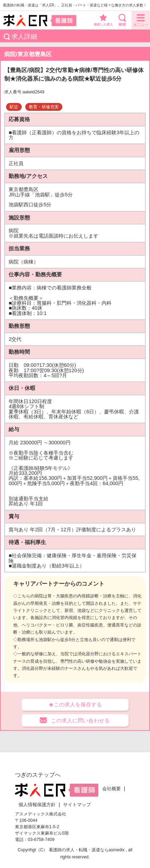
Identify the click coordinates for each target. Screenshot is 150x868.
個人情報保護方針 (37, 805)
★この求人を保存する (75, 704)
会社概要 (112, 789)
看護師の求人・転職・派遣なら (79, 850)
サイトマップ (77, 805)
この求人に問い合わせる (80, 720)
